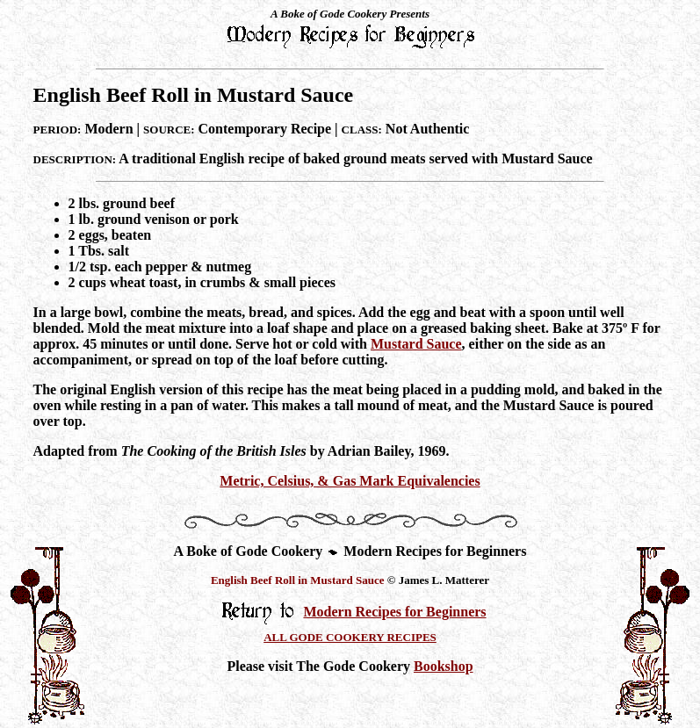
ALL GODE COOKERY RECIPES (350, 637)
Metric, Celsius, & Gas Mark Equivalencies (350, 481)
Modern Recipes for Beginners (394, 612)
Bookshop (444, 666)
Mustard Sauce (416, 344)
